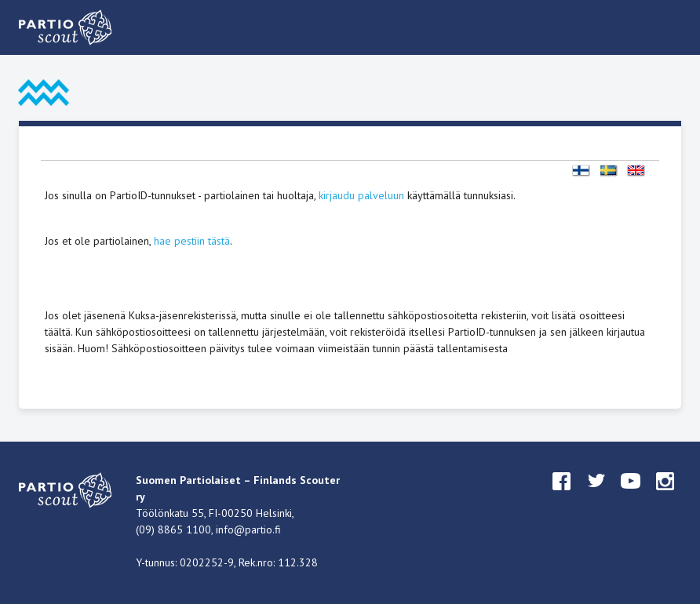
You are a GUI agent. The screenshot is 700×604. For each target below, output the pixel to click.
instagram (665, 496)
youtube (631, 496)
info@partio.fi (248, 529)
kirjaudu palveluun (361, 195)
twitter (596, 496)
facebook (562, 496)
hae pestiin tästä (192, 241)
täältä (58, 332)
